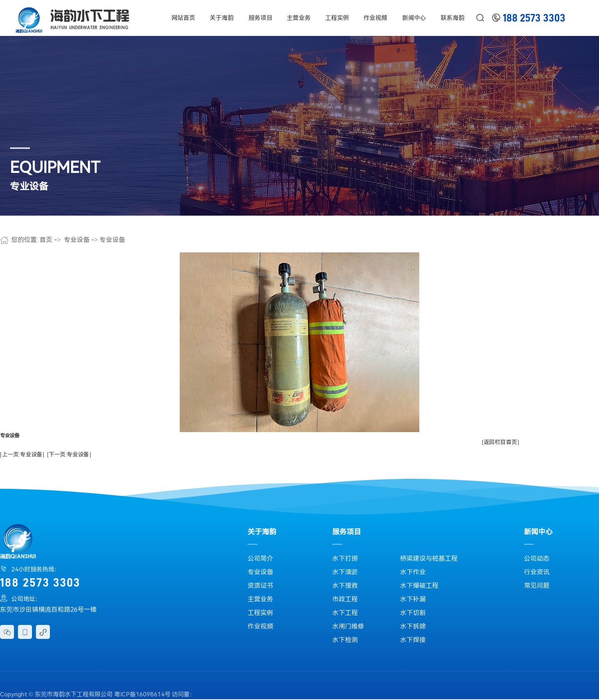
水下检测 (345, 640)
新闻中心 (414, 18)
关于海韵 (222, 18)
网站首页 (183, 18)
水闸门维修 (348, 626)
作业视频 (375, 18)
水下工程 (345, 613)
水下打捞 (345, 558)
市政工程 (345, 599)
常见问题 (537, 586)
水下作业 (413, 572)
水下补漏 (413, 599)
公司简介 (260, 558)
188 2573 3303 (534, 18)
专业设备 (77, 240)
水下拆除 (413, 626)
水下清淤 (345, 572)
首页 (46, 240)
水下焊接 (413, 640)
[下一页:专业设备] (69, 454)
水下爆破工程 (419, 586)
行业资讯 (537, 572)
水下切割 (413, 613)
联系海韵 (452, 18)
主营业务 (299, 18)
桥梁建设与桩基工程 (429, 558)
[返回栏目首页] (501, 442)
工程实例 (337, 18)
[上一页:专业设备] (22, 454)
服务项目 (260, 18)
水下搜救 (345, 586)
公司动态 (537, 558)
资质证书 (260, 586)
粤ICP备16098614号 (142, 694)
